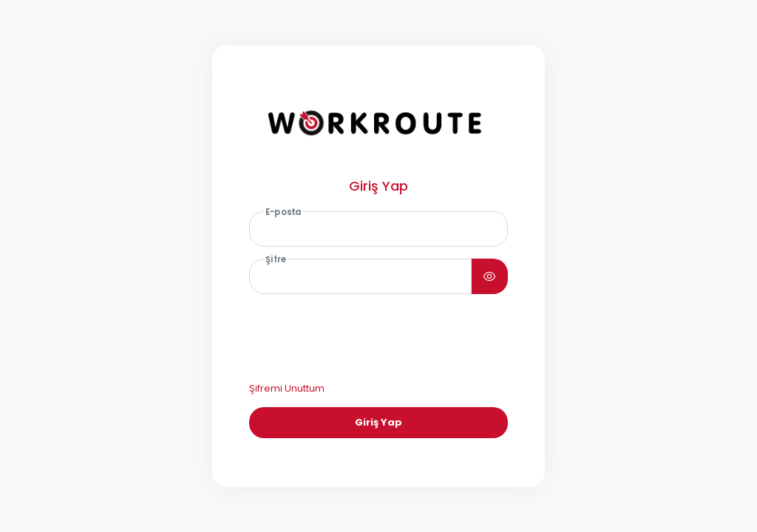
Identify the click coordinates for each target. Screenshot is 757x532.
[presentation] (362, 335)
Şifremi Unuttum (287, 388)
